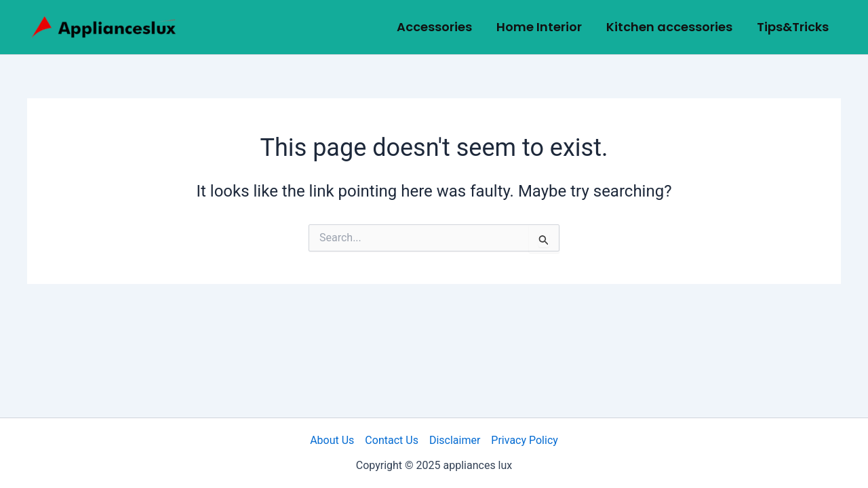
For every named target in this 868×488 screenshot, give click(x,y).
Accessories (434, 27)
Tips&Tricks (793, 27)
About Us (332, 440)
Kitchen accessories (669, 27)
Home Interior (539, 27)
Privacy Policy (525, 440)
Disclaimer (455, 440)
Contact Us (392, 440)
